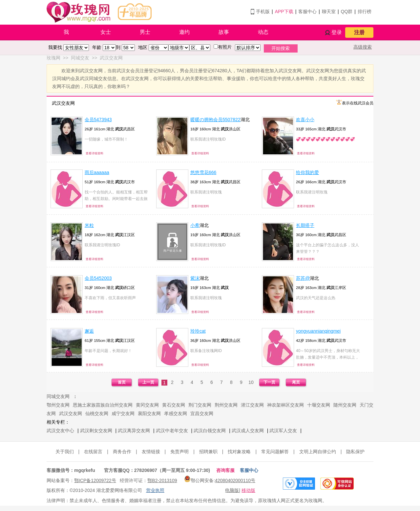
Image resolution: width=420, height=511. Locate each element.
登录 (337, 32)
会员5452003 (98, 278)
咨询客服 (225, 470)
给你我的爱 (307, 172)
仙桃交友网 (97, 413)
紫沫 (195, 278)
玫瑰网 (53, 58)
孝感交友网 (176, 413)
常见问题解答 (275, 452)
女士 (106, 32)
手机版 (263, 11)
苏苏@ (303, 278)
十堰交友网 (319, 405)
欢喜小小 (305, 120)
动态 (263, 32)
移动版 (248, 490)
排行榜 (365, 11)
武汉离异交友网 (134, 431)
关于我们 (65, 452)
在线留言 (93, 452)
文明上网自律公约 (318, 452)
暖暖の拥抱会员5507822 (215, 120)
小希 (195, 225)
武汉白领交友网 (210, 431)
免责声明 (179, 452)
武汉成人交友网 (248, 431)
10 (251, 382)
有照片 (225, 47)
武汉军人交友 (283, 431)
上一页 (148, 382)
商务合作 (122, 452)
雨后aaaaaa (97, 172)
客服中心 (307, 11)
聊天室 (329, 11)
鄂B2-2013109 (162, 480)
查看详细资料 (94, 153)
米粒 (89, 225)
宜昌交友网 (202, 413)
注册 (359, 32)
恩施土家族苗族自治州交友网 (103, 405)
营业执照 (155, 490)
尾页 (296, 382)
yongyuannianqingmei (318, 331)
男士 (145, 32)
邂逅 (89, 331)
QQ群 (347, 11)
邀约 (184, 32)
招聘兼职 (208, 452)
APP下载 (284, 11)
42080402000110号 (235, 480)
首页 (122, 382)
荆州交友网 (226, 405)
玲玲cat (198, 331)
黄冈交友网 (147, 405)
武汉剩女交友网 (96, 431)
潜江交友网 (252, 405)
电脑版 (232, 490)
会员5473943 (98, 120)
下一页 (269, 382)
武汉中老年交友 (172, 431)
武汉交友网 (111, 58)
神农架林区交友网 (285, 405)
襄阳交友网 (149, 413)
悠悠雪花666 (203, 172)
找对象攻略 (239, 452)
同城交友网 (58, 396)
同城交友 (80, 58)
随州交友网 (345, 405)
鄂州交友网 (58, 405)
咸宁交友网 (123, 413)
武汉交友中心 (60, 431)
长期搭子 (305, 225)
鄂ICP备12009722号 (95, 480)
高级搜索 (363, 47)
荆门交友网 (200, 405)
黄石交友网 (174, 405)
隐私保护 (355, 452)
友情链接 (151, 452)
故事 (224, 32)
